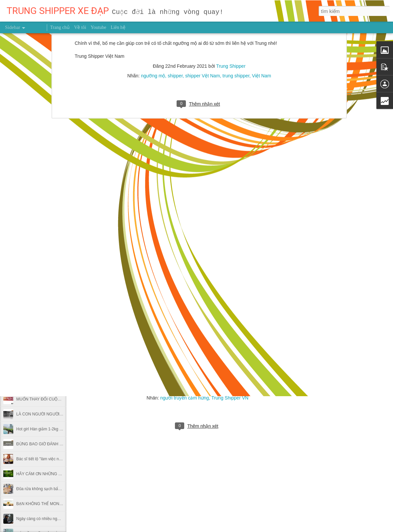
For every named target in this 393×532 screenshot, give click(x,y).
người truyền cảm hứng (185, 398)
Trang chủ (60, 27)
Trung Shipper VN (230, 398)
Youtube (98, 27)
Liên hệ (118, 27)
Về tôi (80, 27)
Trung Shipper (218, 388)
